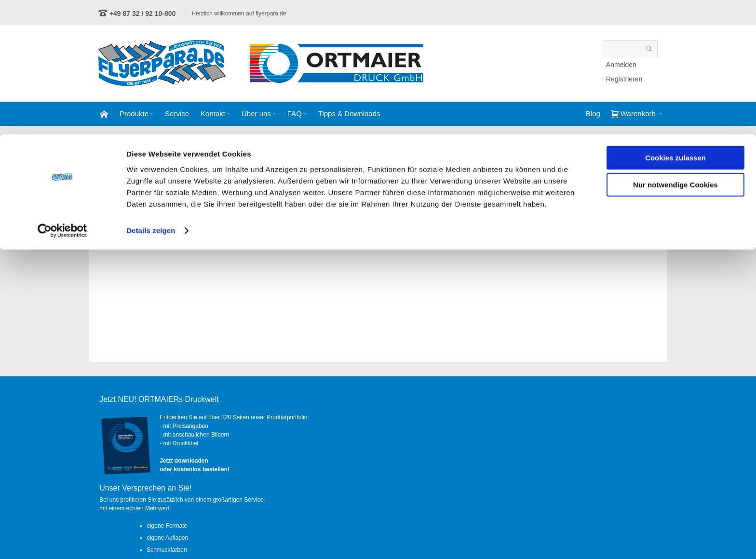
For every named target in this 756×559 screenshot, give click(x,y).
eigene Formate (358, 427)
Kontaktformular (164, 502)
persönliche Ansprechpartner (374, 463)
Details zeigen (151, 96)
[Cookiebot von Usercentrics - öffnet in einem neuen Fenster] (62, 96)
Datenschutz (477, 535)
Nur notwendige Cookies (675, 51)
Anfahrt (643, 535)
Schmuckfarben (358, 451)
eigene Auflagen (358, 439)
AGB (434, 535)
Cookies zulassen (675, 23)
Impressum (599, 535)
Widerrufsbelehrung (539, 535)
